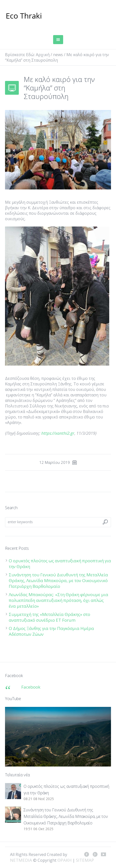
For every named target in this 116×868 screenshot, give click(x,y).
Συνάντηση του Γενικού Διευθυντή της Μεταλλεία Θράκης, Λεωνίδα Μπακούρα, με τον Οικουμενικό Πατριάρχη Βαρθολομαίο (58, 580)
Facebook (31, 687)
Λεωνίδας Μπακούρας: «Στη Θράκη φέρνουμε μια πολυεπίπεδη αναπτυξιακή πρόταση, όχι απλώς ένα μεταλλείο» (59, 600)
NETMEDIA (21, 860)
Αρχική (43, 55)
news (58, 55)
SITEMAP (85, 860)
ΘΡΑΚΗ (24, 16)
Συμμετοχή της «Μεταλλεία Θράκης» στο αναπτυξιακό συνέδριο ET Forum (49, 617)
